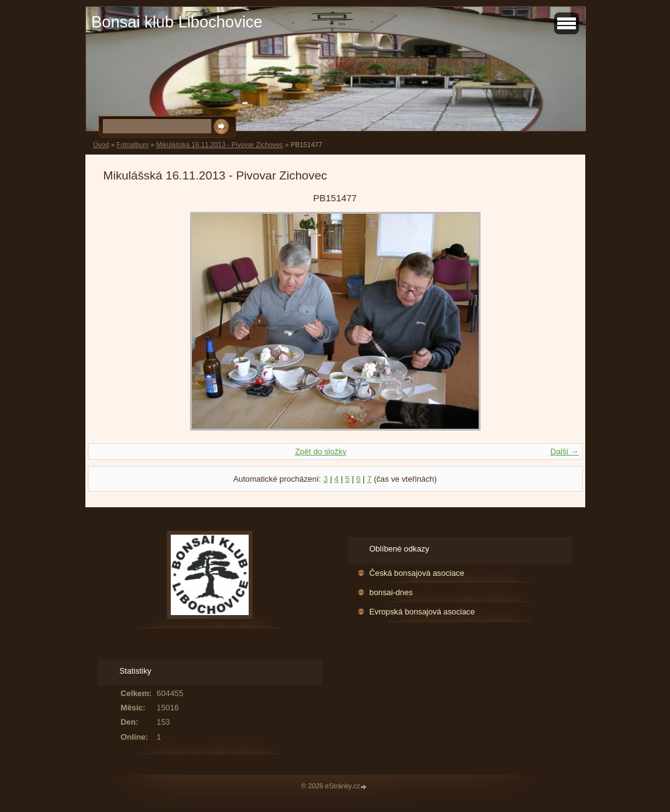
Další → (565, 451)
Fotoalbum (132, 145)
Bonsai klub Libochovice (177, 22)
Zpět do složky (321, 451)
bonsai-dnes (391, 592)
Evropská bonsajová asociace (422, 612)
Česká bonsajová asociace (417, 573)
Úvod (101, 145)
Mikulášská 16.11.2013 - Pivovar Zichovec (219, 145)
